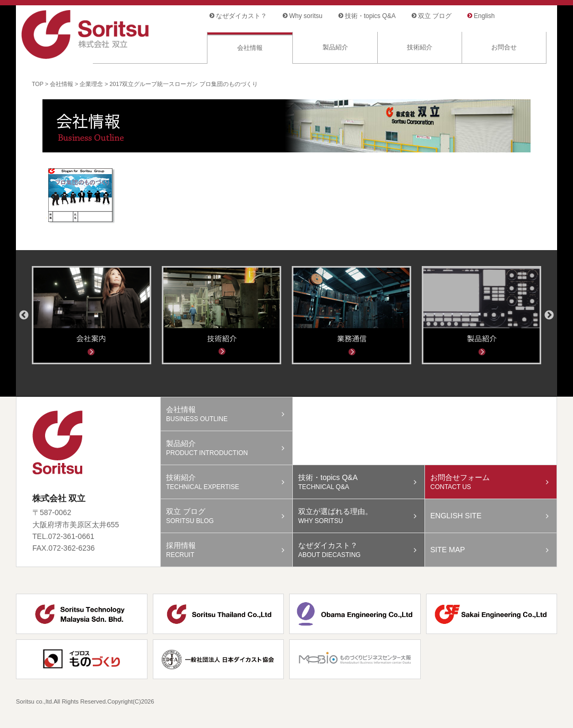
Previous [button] (24, 315)
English (484, 16)
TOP (38, 84)
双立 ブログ (435, 16)
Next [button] (549, 315)
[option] (92, 315)
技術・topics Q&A (370, 16)
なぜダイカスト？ (241, 16)
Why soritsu (306, 16)
